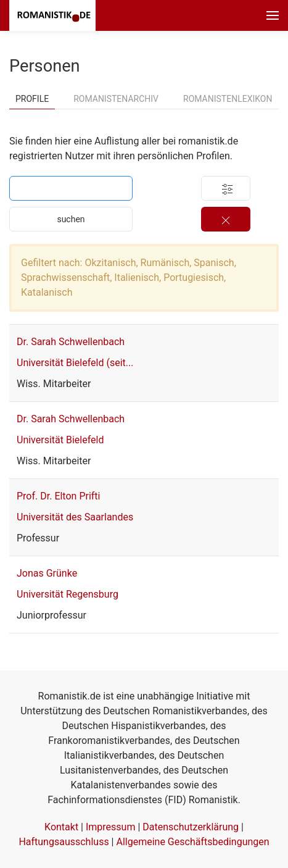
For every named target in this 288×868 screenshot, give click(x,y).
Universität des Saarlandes (75, 517)
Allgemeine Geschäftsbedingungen (192, 842)
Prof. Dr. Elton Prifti (58, 496)
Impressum (111, 827)
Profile (32, 99)
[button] (273, 15)
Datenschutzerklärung (191, 827)
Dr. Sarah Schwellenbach (71, 342)
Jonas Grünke (47, 573)
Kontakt (61, 827)
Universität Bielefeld (60, 440)
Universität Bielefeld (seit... (75, 363)
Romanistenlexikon (228, 99)
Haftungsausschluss (64, 842)
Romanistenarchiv (116, 99)
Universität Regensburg (68, 594)
